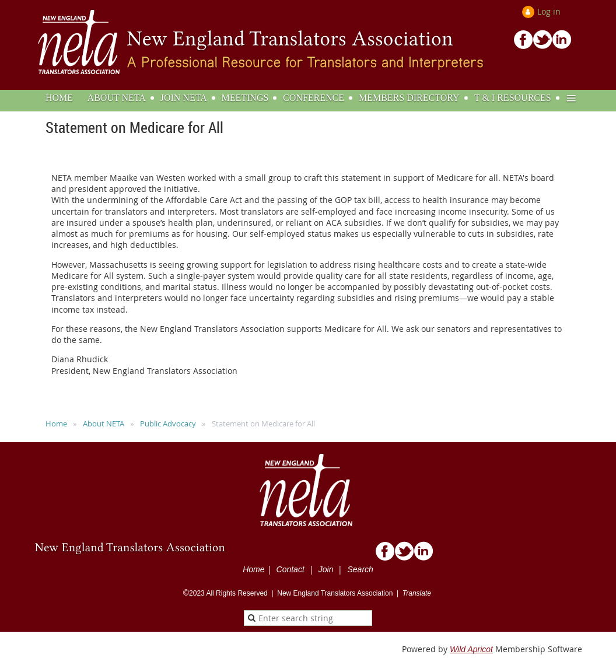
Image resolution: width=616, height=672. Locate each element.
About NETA (104, 423)
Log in (549, 11)
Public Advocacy (168, 423)
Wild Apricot (471, 649)
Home (56, 423)
